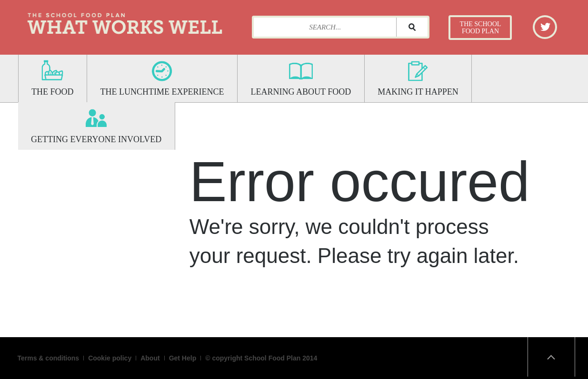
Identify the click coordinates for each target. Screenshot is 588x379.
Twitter (545, 26)
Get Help (183, 358)
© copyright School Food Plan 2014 (261, 358)
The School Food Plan (481, 28)
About (150, 358)
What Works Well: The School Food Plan (125, 21)
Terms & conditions (49, 358)
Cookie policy (110, 358)
